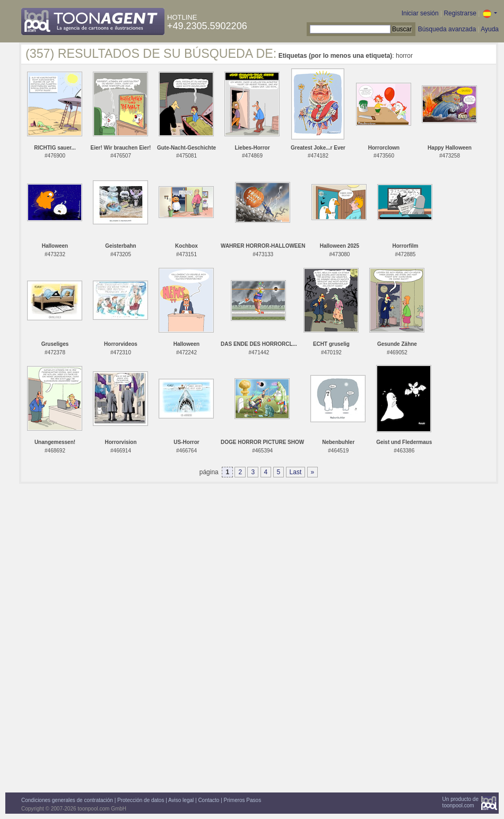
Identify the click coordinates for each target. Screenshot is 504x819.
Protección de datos (141, 800)
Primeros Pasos (243, 800)
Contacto (208, 800)
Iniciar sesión (420, 13)
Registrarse (460, 13)
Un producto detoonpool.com (460, 802)
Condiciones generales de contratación (67, 800)
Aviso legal (181, 800)
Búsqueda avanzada (447, 29)
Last (296, 472)
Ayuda (490, 29)
